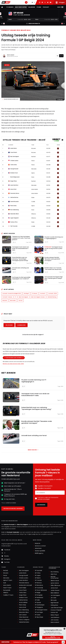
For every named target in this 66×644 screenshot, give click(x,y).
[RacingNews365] (33, 635)
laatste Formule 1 (10, 525)
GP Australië (38, 571)
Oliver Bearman (24, 617)
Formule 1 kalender (13, 532)
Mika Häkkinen (55, 593)
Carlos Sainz (23, 593)
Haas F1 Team (7, 588)
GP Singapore (39, 607)
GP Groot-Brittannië (41, 590)
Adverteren (38, 548)
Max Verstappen (21, 7)
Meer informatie (33, 24)
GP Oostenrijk (39, 588)
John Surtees (55, 620)
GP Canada (38, 580)
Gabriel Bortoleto (24, 622)
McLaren (16, 114)
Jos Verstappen (55, 595)
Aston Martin (7, 585)
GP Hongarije (39, 595)
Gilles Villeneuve (55, 585)
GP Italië (37, 600)
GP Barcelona (39, 585)
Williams (6, 593)
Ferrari (21, 300)
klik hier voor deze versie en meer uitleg (13, 364)
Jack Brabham (55, 617)
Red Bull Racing (52, 297)
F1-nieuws (10, 7)
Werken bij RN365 (40, 551)
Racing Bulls (7, 590)
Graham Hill (54, 612)
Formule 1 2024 (53, 293)
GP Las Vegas (39, 612)
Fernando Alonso (24, 583)
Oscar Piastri (23, 590)
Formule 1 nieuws (7, 297)
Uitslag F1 (26, 293)
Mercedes (13, 300)
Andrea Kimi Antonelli (25, 585)
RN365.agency (39, 553)
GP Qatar (38, 615)
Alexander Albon (24, 612)
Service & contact (40, 546)
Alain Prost (54, 574)
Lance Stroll (23, 607)
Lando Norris (17, 120)
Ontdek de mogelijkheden (13, 509)
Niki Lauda (54, 600)
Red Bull (6, 571)
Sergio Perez (35, 125)
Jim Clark (53, 598)
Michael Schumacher (55, 577)
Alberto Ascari (55, 581)
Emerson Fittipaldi (56, 610)
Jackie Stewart (55, 590)
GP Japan (38, 575)
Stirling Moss (54, 605)
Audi (5, 583)
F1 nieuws (35, 293)
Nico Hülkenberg (24, 610)
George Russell (23, 575)
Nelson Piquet (55, 615)
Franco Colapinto (24, 620)
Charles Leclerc (24, 578)
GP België (38, 593)
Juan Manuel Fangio (57, 608)
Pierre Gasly (23, 605)
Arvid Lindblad (23, 603)
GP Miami (38, 578)
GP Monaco (38, 583)
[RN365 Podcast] (26, 2)
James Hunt (54, 588)
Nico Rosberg (55, 572)
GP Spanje (38, 603)
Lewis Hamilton (24, 580)
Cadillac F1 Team (8, 595)
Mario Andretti (55, 622)
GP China (38, 573)
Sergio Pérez (23, 595)
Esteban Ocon (23, 598)
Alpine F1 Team (8, 580)
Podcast (46, 7)
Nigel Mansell (55, 603)
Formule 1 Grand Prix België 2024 (16, 30)
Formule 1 (43, 293)
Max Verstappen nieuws (38, 297)
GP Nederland (39, 598)
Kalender (32, 7)
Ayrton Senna (55, 583)
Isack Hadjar (23, 588)
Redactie (38, 543)
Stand (39, 7)
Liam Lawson (23, 615)
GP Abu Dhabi (39, 617)
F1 (16, 297)
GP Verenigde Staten (41, 610)
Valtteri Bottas (23, 600)
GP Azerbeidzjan (40, 605)
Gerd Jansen (11, 55)
